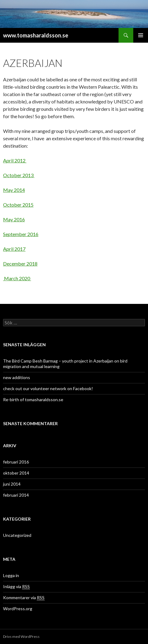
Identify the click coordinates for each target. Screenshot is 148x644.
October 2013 (19, 175)
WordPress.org (18, 609)
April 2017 (14, 249)
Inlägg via (16, 587)
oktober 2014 (16, 473)
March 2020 (17, 278)
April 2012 (15, 160)
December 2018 (20, 264)
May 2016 (14, 219)
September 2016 (21, 234)
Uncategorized (17, 535)
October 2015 (18, 205)
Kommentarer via (24, 598)
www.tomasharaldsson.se (36, 35)
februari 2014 (16, 495)
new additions (17, 377)
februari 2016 (16, 462)
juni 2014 (12, 484)
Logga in (11, 575)
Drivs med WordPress (21, 636)
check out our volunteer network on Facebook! (48, 388)
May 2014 (14, 190)
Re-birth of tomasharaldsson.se (33, 400)
